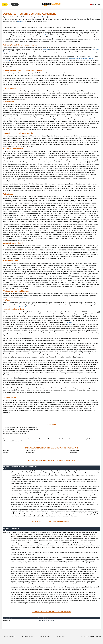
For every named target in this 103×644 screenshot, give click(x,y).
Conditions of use (45, 636)
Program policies (28, 636)
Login (5, 4)
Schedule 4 (69, 322)
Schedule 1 (20, 21)
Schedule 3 (22, 307)
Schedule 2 (22, 298)
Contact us (61, 636)
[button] (93, 4)
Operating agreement (9, 636)
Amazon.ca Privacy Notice (46, 620)
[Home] (52, 4)
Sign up (15, 4)
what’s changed (42, 17)
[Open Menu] (99, 4)
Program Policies (45, 35)
